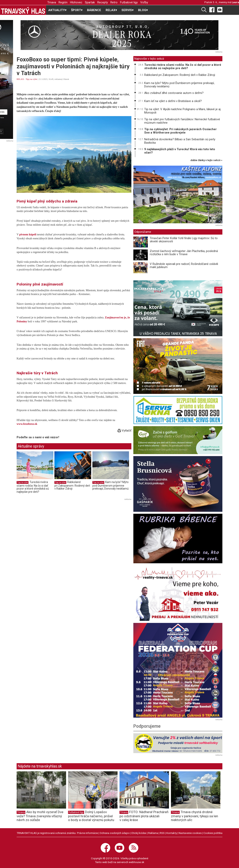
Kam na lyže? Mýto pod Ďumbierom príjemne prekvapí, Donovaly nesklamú (110, 485)
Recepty (103, 2)
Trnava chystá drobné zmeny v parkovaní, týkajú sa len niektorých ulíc (194, 816)
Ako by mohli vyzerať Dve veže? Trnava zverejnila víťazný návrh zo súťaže (40, 816)
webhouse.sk (137, 862)
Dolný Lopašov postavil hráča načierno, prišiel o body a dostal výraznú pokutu (91, 816)
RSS (162, 833)
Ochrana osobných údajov (115, 833)
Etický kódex (139, 833)
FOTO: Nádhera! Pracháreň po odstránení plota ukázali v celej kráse (144, 816)
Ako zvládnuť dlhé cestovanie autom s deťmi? (174, 93)
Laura (235, 2)
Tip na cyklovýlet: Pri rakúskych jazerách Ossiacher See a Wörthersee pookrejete (180, 131)
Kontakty (172, 833)
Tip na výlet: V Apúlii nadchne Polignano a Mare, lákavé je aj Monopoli (182, 111)
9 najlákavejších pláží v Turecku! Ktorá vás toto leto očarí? (180, 151)
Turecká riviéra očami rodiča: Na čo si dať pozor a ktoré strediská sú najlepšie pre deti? (33, 487)
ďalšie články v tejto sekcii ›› (206, 160)
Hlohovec (76, 2)
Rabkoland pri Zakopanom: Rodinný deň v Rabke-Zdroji (72, 485)
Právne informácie (87, 833)
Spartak (90, 2)
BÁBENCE (94, 10)
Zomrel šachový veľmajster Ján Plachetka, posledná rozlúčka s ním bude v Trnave (184, 253)
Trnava (52, 2)
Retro (114, 2)
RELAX (20, 79)
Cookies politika (213, 833)
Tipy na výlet (31, 79)
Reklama (153, 833)
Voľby (144, 2)
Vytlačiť (124, 431)
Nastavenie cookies (190, 833)
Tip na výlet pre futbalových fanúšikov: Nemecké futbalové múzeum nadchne (182, 121)
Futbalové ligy (129, 2)
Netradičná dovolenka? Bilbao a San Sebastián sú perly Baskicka (180, 141)
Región (63, 2)
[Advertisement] (50, 529)
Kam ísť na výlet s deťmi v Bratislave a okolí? (173, 101)
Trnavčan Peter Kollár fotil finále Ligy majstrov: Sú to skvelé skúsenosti (184, 240)
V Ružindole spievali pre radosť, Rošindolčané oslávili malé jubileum (184, 266)
